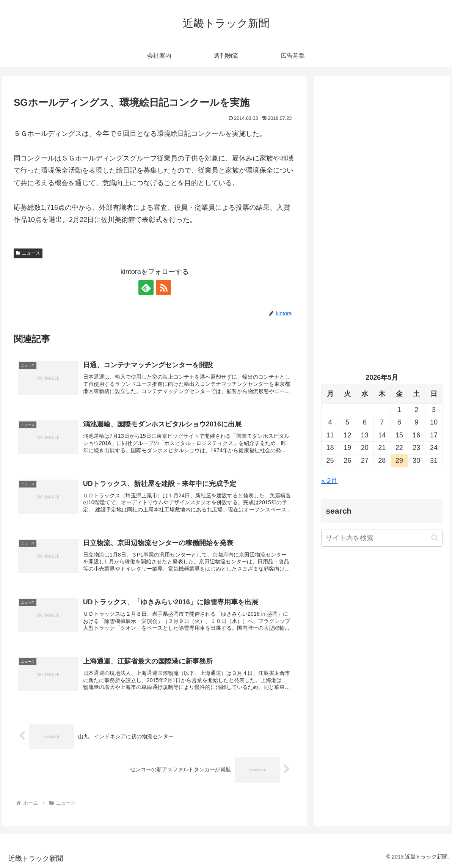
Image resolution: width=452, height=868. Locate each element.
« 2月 (329, 481)
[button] (435, 538)
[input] (382, 538)
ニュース (28, 253)
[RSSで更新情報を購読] (163, 288)
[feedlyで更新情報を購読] (146, 288)
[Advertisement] (382, 156)
